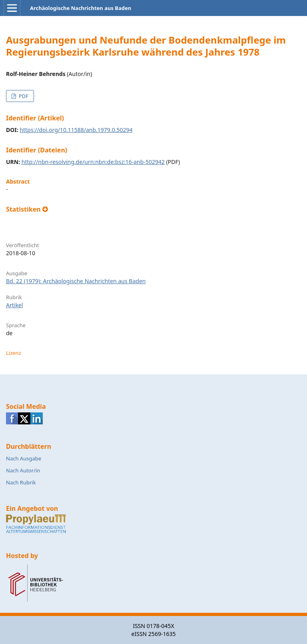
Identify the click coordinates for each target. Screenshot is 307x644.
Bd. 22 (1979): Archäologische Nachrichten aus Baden (76, 281)
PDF (23, 96)
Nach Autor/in (23, 470)
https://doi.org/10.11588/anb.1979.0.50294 (76, 130)
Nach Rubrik (21, 482)
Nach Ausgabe (24, 458)
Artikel (14, 305)
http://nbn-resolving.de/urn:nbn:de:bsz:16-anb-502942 (93, 162)
